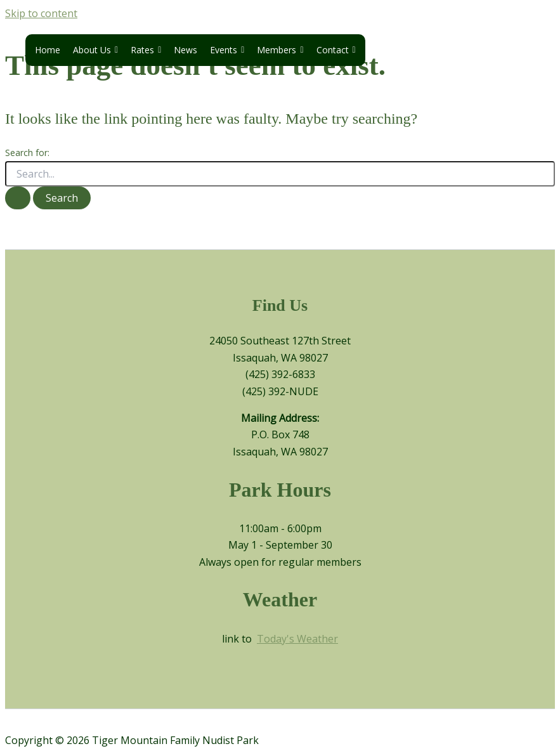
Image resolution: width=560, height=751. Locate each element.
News (186, 50)
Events (227, 50)
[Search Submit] (18, 198)
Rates (146, 50)
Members (280, 50)
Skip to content (41, 13)
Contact (336, 50)
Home (48, 50)
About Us (95, 50)
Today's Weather (297, 639)
